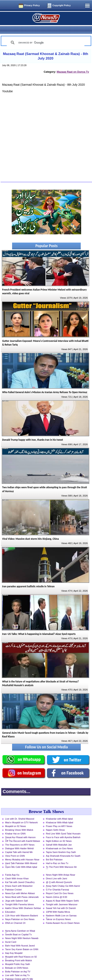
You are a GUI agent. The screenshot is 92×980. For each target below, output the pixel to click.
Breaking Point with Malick (19, 953)
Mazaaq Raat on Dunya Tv (73, 65)
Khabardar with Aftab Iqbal (59, 812)
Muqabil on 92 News (15, 819)
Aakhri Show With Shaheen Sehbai (23, 901)
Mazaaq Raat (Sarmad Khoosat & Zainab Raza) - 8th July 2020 (45, 49)
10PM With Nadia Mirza (58, 905)
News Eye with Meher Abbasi (20, 886)
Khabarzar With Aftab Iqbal (60, 815)
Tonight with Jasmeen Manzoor (62, 897)
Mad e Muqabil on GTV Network (21, 815)
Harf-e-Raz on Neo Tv (57, 856)
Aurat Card (11, 935)
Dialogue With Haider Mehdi (19, 841)
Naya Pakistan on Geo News (20, 912)
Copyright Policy (62, 5)
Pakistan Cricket (13, 882)
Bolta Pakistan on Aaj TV (18, 964)
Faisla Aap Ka (12, 868)
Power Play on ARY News (59, 819)
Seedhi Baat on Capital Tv (18, 927)
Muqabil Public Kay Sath (18, 957)
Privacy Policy (32, 5)
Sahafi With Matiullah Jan (59, 837)
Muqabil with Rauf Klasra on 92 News (21, 950)
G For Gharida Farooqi (57, 882)
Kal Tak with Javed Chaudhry (20, 875)
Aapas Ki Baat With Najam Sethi (62, 894)
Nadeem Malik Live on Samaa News (61, 909)
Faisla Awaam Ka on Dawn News (63, 916)
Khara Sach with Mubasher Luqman (19, 879)
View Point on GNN (15, 849)
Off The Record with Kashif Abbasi (23, 834)
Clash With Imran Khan (17, 871)
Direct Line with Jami (56, 871)
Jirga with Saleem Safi (16, 894)
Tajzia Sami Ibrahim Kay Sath (61, 845)
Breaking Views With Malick (19, 823)
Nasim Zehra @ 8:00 (56, 890)
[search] (45, 35)
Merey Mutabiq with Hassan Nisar (22, 852)
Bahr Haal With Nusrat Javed (20, 938)
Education (10, 905)
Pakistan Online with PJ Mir (19, 972)
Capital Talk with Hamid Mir (19, 845)
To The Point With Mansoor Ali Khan (61, 860)
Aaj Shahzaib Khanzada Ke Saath (63, 849)
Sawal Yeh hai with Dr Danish (61, 901)
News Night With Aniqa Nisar (61, 868)
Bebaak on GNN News (17, 961)
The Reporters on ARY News (20, 837)
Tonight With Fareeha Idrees (20, 897)
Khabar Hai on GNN (15, 826)
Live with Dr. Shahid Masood (20, 812)
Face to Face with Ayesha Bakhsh (63, 830)
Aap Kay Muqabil (14, 946)
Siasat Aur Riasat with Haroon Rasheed (20, 830)
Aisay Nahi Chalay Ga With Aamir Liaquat (63, 879)
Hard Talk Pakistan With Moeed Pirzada (21, 856)
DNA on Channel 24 (15, 916)
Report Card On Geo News (60, 886)
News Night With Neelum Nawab (22, 931)
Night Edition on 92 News (59, 834)
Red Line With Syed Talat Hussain (63, 826)
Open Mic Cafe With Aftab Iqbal (21, 860)
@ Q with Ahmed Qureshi (59, 875)
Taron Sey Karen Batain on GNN (22, 942)
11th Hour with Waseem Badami (22, 908)
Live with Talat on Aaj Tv (17, 968)
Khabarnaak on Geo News (59, 841)
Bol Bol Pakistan (54, 852)
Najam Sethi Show (55, 823)
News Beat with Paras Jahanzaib (22, 890)
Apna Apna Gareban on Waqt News (20, 924)
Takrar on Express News (58, 912)
